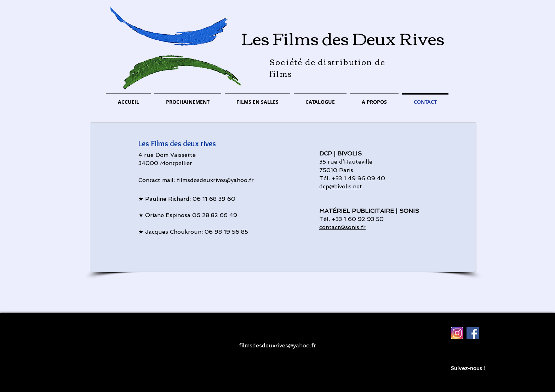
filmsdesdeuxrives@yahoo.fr (215, 180)
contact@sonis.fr (342, 227)
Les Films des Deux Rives (343, 38)
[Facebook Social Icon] (473, 333)
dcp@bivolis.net (341, 186)
